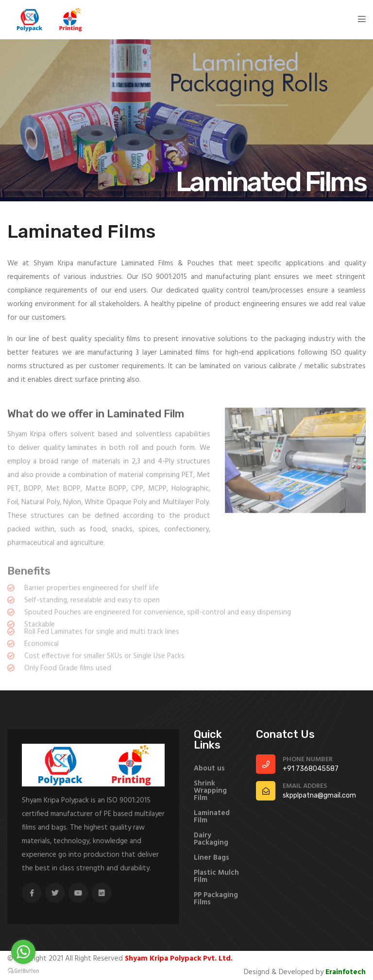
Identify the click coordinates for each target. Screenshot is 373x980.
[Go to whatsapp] (23, 952)
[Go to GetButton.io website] (23, 970)
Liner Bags (212, 858)
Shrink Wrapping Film (210, 791)
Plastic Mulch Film (216, 877)
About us (209, 769)
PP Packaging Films (216, 899)
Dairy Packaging (211, 839)
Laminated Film (212, 817)
